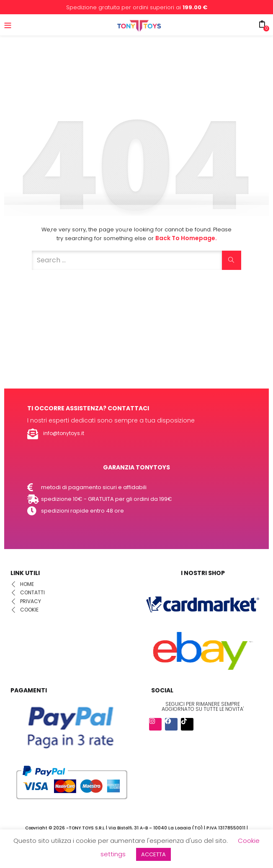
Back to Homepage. (186, 238)
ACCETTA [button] (153, 854)
